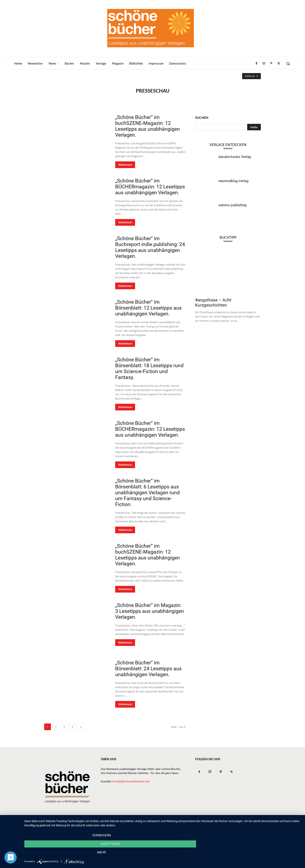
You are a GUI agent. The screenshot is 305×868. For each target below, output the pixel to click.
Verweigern (66, 854)
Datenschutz (252, 823)
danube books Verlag (235, 157)
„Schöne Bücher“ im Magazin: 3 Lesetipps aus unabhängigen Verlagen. (150, 611)
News (141, 823)
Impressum (232, 823)
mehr (259, 854)
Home (110, 823)
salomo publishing (233, 205)
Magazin (197, 823)
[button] (288, 64)
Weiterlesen (125, 165)
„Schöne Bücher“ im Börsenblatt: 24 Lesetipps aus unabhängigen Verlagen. (148, 669)
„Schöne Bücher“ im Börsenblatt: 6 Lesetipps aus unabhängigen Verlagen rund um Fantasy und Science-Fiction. (147, 493)
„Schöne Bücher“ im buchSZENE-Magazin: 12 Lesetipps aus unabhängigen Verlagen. (148, 126)
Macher (182, 823)
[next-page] (81, 727)
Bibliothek (214, 823)
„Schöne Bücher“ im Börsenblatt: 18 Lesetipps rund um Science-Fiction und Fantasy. (149, 368)
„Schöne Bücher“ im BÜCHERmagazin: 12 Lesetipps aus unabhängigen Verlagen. (150, 187)
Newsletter (126, 823)
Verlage (168, 823)
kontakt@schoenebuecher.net (131, 781)
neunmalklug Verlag (234, 181)
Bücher (153, 823)
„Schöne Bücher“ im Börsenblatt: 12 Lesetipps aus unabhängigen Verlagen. (148, 308)
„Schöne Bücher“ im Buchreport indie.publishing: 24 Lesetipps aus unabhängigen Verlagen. (150, 247)
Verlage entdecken (228, 145)
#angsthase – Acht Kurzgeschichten (213, 303)
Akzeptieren (163, 854)
